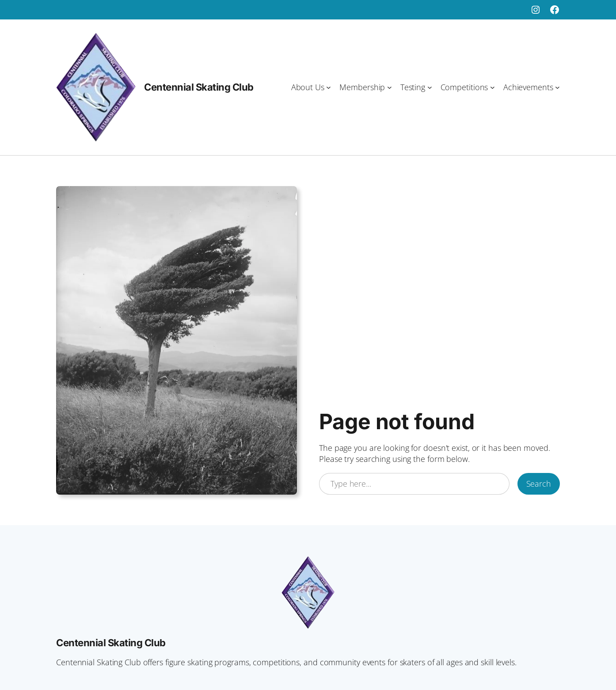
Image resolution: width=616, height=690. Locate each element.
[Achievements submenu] (557, 87)
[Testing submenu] (430, 87)
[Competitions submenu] (492, 87)
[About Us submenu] (329, 87)
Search (539, 484)
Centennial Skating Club (199, 87)
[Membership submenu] (390, 87)
